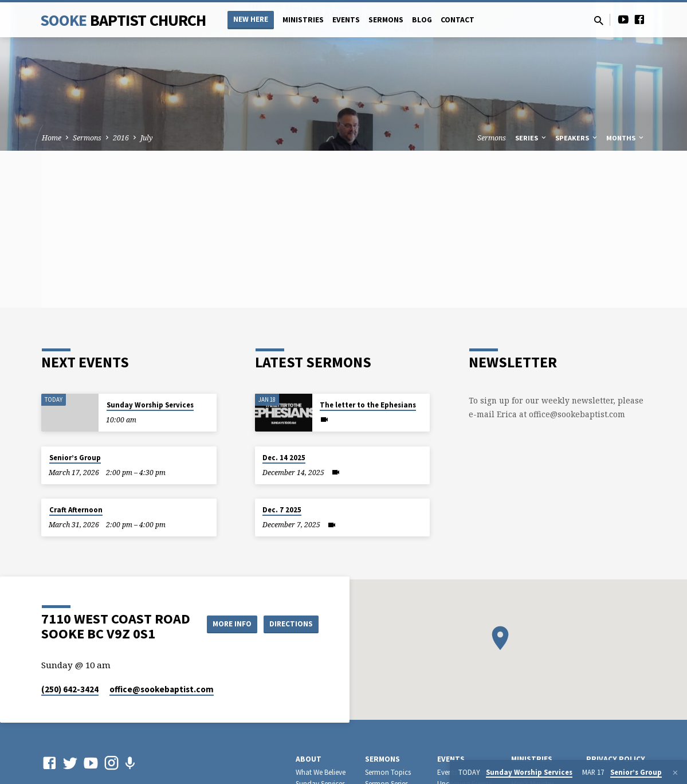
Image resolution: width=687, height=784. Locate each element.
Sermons (386, 20)
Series (531, 138)
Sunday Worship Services (150, 405)
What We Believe (321, 772)
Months (626, 138)
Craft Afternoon (76, 510)
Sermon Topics (388, 772)
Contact (458, 20)
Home (52, 138)
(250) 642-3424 (70, 689)
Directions (289, 635)
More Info (290, 612)
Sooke (123, 20)
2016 (121, 138)
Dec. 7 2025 (282, 510)
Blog (422, 20)
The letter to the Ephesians (368, 405)
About (309, 759)
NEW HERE (251, 19)
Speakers (577, 138)
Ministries (303, 20)
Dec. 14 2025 (284, 458)
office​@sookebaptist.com (162, 689)
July (147, 138)
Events (346, 20)
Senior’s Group (75, 458)
